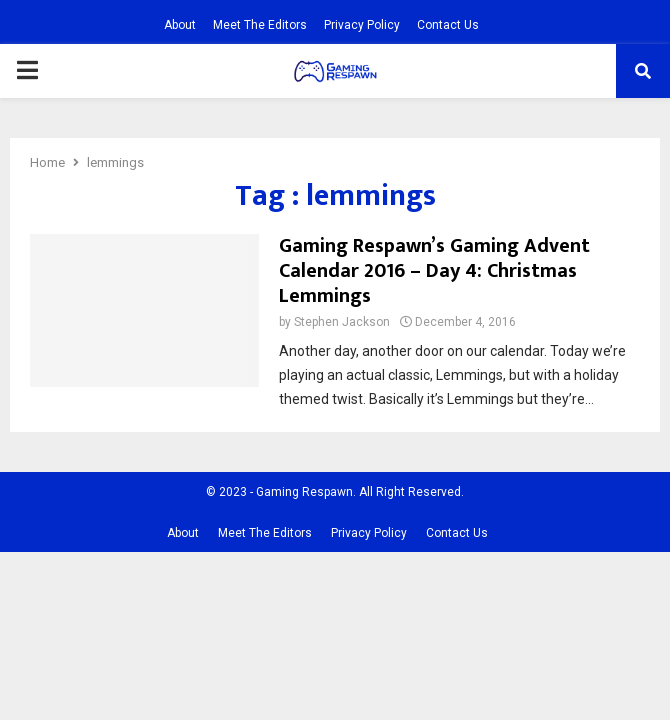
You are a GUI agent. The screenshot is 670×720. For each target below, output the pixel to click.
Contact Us (448, 25)
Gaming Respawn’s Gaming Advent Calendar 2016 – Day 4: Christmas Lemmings (434, 271)
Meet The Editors (260, 25)
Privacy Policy (362, 25)
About (180, 25)
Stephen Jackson (342, 322)
